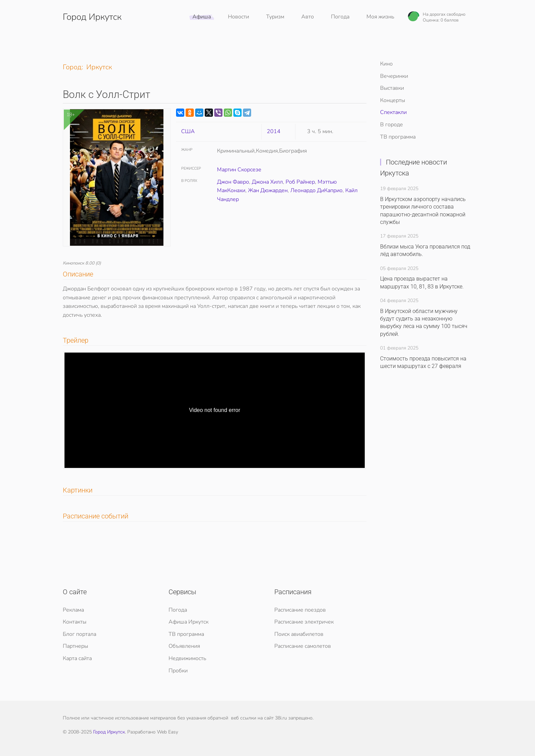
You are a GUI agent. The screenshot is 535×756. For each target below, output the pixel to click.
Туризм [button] (275, 17)
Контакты (75, 622)
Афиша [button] (202, 17)
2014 (274, 131)
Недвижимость (187, 658)
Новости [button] (238, 17)
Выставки (392, 88)
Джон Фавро (233, 182)
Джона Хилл (267, 182)
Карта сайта (77, 658)
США (188, 131)
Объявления (184, 646)
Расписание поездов (300, 610)
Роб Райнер (300, 182)
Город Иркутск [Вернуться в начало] (92, 17)
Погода (340, 17)
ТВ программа (398, 137)
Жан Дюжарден (268, 190)
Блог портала (79, 634)
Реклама (73, 610)
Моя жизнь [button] (380, 17)
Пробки (178, 671)
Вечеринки (394, 76)
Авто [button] (308, 17)
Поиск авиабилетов (299, 634)
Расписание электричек (304, 622)
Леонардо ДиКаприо (316, 190)
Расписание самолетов (303, 646)
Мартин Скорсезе (239, 170)
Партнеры (75, 646)
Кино (386, 64)
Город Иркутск (109, 732)
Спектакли (393, 112)
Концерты (393, 100)
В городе (392, 125)
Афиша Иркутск (189, 622)
